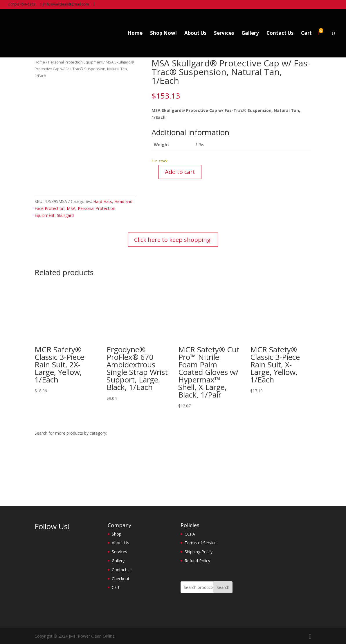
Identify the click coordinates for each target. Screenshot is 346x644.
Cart (306, 34)
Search (223, 587)
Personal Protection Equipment (75, 62)
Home (135, 34)
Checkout (121, 579)
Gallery (250, 34)
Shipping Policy (199, 552)
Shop (117, 534)
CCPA (190, 534)
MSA (71, 208)
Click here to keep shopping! (173, 240)
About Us (195, 34)
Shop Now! (163, 34)
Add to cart (180, 172)
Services (224, 34)
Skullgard (65, 215)
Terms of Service (201, 543)
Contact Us (280, 34)
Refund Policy (197, 561)
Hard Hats (103, 201)
